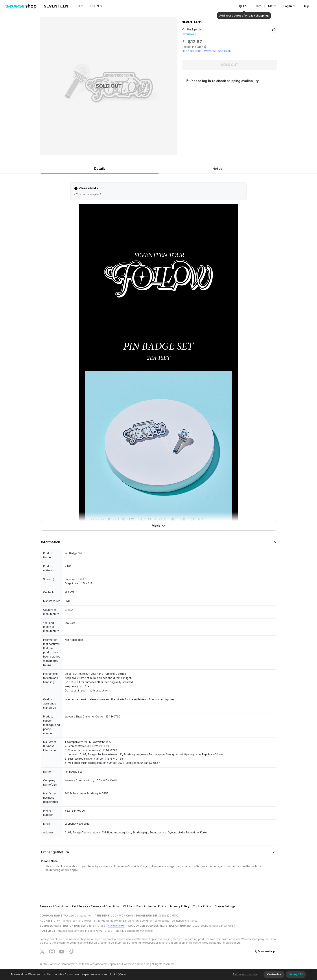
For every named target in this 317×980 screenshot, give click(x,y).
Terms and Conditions (54, 906)
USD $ (95, 6)
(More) (122, 974)
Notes (217, 169)
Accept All (296, 974)
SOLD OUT (230, 65)
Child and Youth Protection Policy (145, 906)
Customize (274, 974)
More (158, 526)
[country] (243, 6)
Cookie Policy (202, 906)
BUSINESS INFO (116, 926)
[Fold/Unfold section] (158, 542)
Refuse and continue (245, 974)
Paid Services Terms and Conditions (96, 906)
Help (306, 6)
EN (78, 6)
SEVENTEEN (191, 22)
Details (100, 169)
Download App (264, 952)
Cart (258, 6)
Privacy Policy (179, 906)
